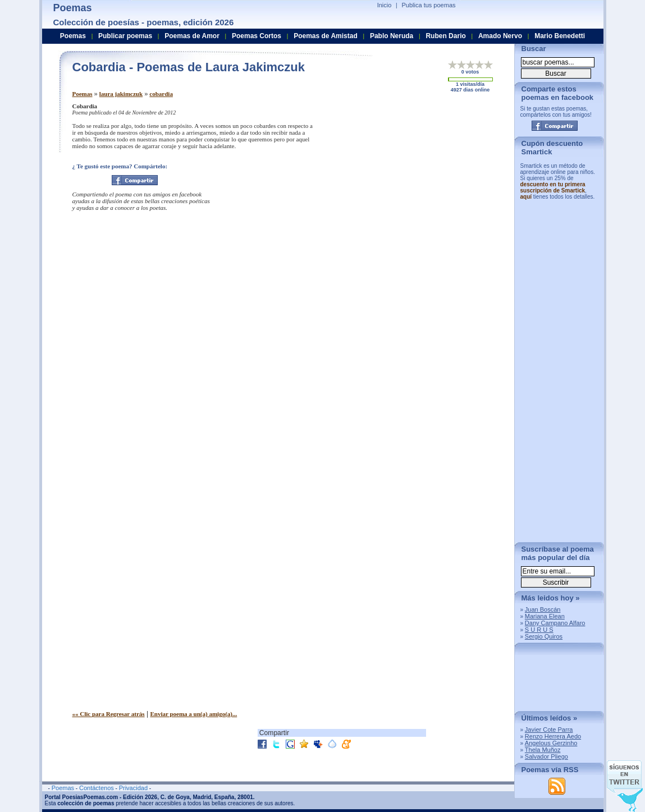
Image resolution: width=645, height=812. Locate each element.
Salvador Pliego (546, 756)
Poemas (83, 94)
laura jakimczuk (121, 94)
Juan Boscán (543, 609)
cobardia (161, 94)
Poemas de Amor (192, 36)
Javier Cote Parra (549, 730)
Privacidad (133, 788)
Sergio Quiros (544, 636)
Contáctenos (97, 788)
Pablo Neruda (392, 36)
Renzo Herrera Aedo (553, 736)
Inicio (385, 5)
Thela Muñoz (543, 750)
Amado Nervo (500, 36)
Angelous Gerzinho (551, 743)
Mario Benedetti (560, 36)
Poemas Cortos (257, 36)
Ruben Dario (445, 36)
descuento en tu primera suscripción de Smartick (553, 187)
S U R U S (539, 630)
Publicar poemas (125, 36)
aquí (526, 197)
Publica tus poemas (429, 5)
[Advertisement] (412, 181)
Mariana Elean (545, 616)
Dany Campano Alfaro (555, 623)
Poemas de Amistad (326, 36)
